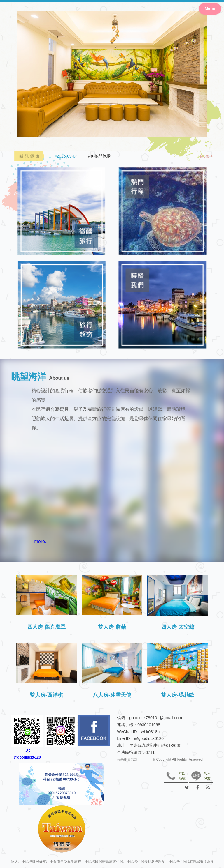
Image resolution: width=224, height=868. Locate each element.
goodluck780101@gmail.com (156, 718)
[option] (135, 156)
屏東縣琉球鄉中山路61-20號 (155, 745)
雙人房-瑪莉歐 (178, 695)
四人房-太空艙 (178, 627)
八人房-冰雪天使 (112, 695)
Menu (210, 8)
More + (206, 156)
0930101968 (149, 725)
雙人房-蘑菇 (112, 627)
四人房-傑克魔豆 (46, 627)
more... (42, 541)
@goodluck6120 (149, 738)
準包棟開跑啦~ (100, 156)
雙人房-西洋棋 (46, 695)
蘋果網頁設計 (127, 759)
